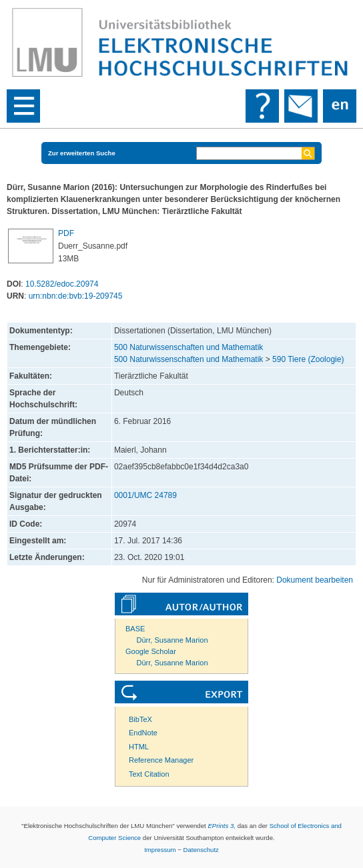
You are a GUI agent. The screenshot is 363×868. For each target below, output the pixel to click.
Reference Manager (161, 760)
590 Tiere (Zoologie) (308, 359)
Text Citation (149, 774)
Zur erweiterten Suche (82, 153)
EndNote (143, 733)
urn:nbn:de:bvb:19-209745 (76, 296)
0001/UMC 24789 (145, 495)
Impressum (160, 850)
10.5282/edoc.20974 (62, 284)
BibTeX (140, 719)
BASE (135, 629)
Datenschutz (201, 850)
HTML (139, 747)
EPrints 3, (222, 826)
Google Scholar (151, 651)
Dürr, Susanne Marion (172, 640)
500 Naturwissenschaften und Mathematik (189, 347)
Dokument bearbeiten (315, 580)
